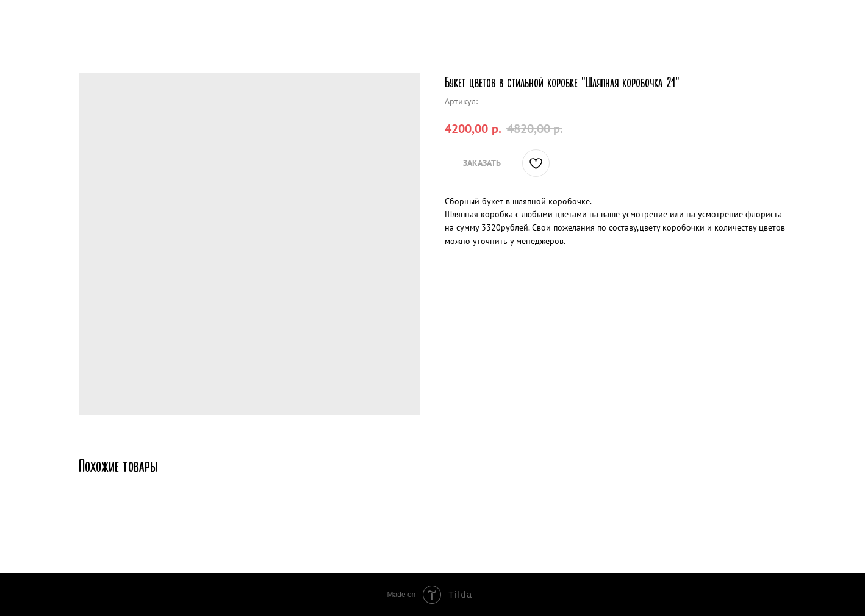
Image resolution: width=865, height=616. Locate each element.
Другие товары (52, 18)
